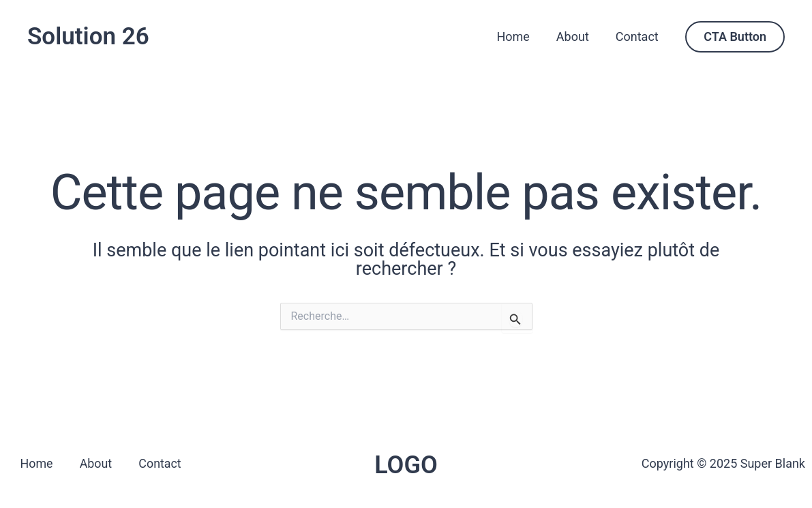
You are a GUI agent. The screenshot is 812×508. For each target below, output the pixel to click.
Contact (638, 36)
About (575, 36)
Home (518, 36)
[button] (735, 37)
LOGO (406, 465)
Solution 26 (88, 36)
